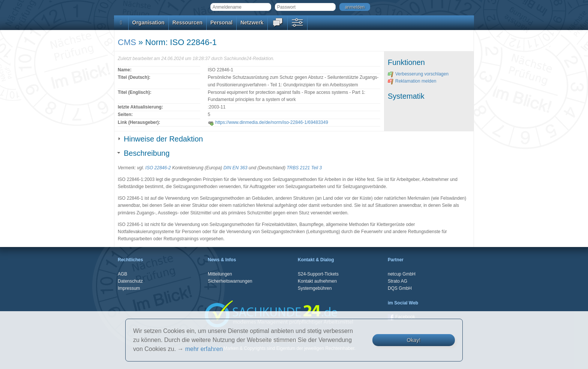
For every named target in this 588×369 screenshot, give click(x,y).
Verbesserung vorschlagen (418, 74)
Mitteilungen (220, 274)
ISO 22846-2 (158, 168)
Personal (221, 23)
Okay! (414, 340)
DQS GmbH (400, 288)
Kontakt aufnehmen (317, 281)
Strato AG (397, 281)
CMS (127, 42)
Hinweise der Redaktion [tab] (160, 139)
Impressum (129, 288)
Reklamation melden (412, 81)
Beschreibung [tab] (144, 153)
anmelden (355, 7)
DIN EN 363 (235, 168)
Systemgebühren (315, 288)
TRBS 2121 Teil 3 (304, 168)
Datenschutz (130, 281)
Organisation (148, 23)
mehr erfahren (204, 349)
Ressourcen (187, 23)
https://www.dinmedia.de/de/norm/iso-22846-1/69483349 (268, 122)
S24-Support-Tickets (318, 274)
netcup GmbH (402, 274)
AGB (122, 274)
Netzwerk (252, 23)
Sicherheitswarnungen (230, 281)
